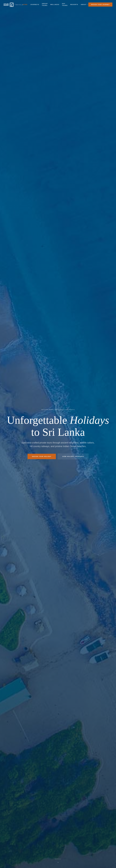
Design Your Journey (100, 5)
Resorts (74, 5)
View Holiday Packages (73, 456)
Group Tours (45, 5)
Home (25, 5)
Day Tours (65, 5)
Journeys (35, 5)
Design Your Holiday (42, 456)
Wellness (55, 5)
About (85, 5)
